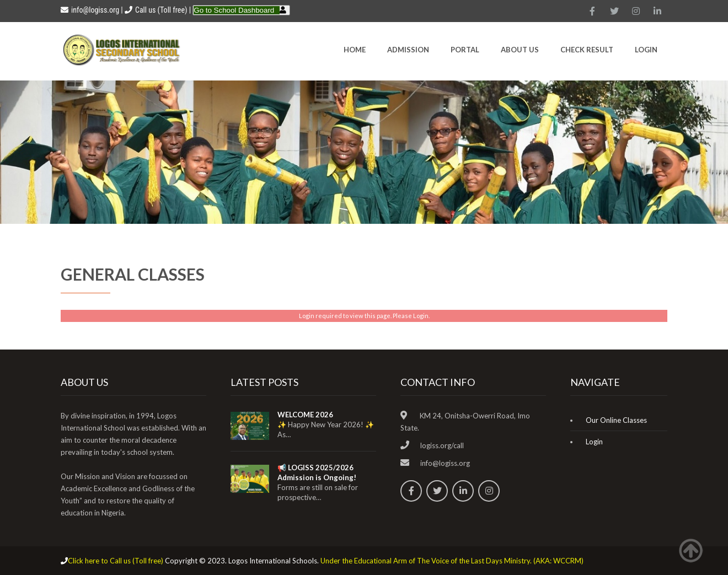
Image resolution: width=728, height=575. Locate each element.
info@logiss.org (90, 10)
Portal (465, 50)
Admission (408, 50)
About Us (520, 50)
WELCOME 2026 (305, 415)
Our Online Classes (616, 420)
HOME (355, 50)
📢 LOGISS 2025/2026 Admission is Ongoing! (317, 472)
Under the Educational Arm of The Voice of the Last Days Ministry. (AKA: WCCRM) (452, 561)
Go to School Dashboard (234, 10)
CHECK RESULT (587, 50)
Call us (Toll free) (161, 10)
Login (646, 50)
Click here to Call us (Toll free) (116, 561)
